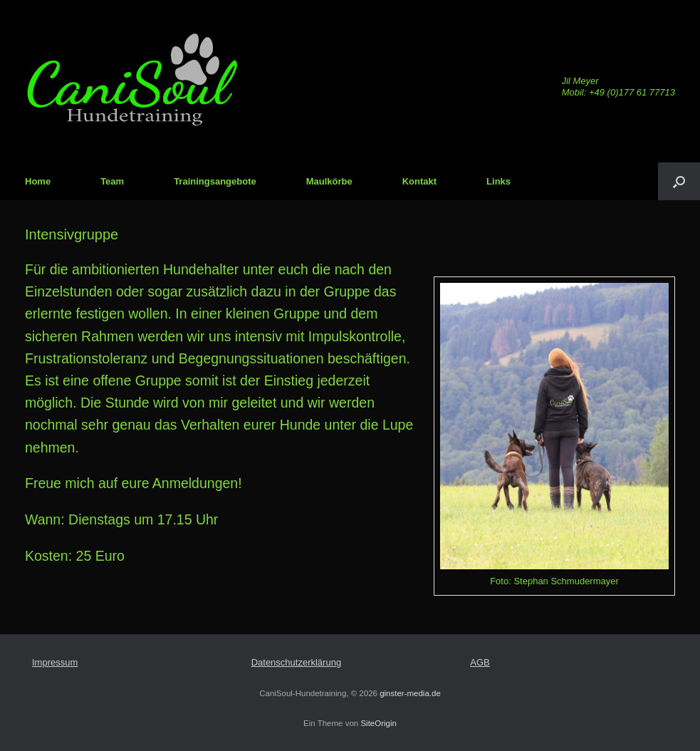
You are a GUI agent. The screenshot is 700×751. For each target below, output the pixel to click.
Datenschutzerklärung (296, 662)
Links (498, 181)
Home (38, 181)
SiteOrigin (378, 723)
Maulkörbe (329, 181)
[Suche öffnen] (679, 181)
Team (112, 181)
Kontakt (419, 181)
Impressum (55, 662)
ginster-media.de (410, 693)
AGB (480, 662)
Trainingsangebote (215, 181)
